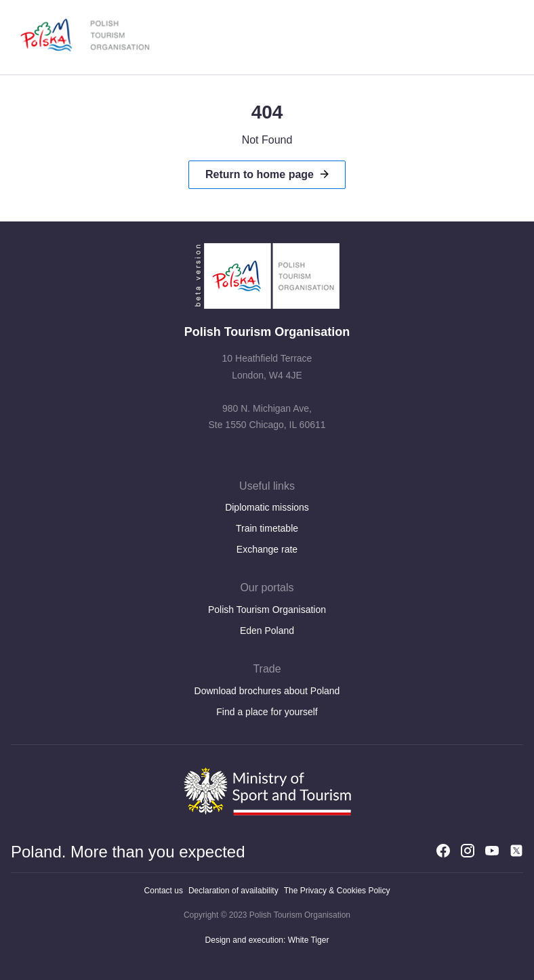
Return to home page (260, 174)
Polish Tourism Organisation (267, 610)
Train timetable (267, 528)
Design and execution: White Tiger (267, 940)
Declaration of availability (233, 891)
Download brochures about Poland (267, 691)
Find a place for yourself (267, 712)
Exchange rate (267, 549)
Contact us (164, 891)
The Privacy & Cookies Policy (337, 891)
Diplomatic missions (267, 507)
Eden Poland (267, 631)
